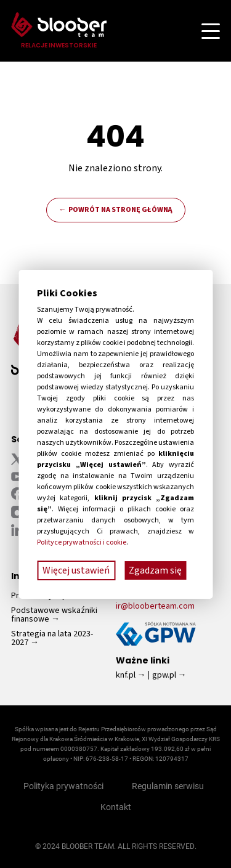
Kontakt (116, 807)
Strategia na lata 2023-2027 (52, 638)
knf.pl (126, 675)
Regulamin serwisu (168, 786)
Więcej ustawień (76, 570)
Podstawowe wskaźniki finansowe (54, 615)
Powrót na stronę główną (120, 210)
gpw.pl (164, 675)
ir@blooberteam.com (155, 606)
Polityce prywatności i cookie (82, 542)
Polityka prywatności (63, 786)
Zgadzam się (155, 570)
